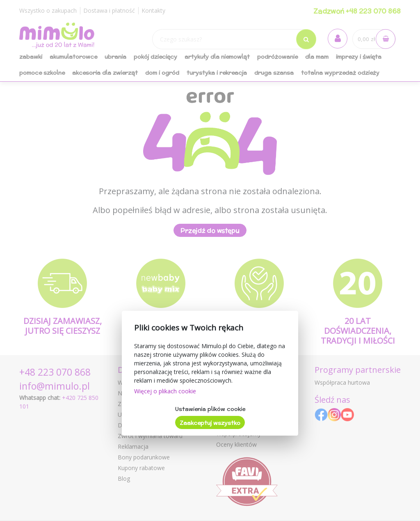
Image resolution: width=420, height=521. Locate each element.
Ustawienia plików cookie (210, 409)
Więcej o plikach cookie (165, 391)
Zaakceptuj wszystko (210, 423)
